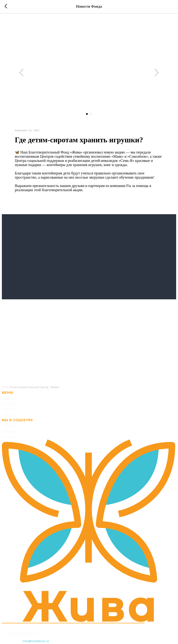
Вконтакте (9, 437)
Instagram (9, 431)
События (8, 409)
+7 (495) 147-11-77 (22, 634)
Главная (8, 398)
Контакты (9, 415)
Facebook (9, 425)
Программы (10, 404)
